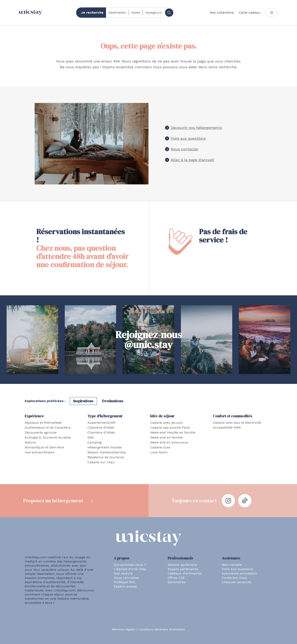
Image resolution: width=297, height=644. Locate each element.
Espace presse (125, 586)
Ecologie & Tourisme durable (48, 437)
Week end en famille (166, 437)
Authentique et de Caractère (48, 428)
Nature (30, 442)
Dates (136, 12)
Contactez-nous (234, 578)
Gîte (91, 437)
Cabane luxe (160, 447)
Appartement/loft (101, 423)
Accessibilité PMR (227, 428)
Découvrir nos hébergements (196, 128)
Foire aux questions (188, 138)
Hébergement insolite (105, 447)
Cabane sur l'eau (101, 462)
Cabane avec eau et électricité (237, 423)
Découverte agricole (41, 432)
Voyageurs (154, 12)
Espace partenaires (183, 569)
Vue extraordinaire (39, 452)
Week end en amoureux (169, 442)
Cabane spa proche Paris (170, 428)
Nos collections (222, 12)
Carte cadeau (250, 12)
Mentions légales (124, 629)
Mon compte (232, 565)
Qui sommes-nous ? (130, 565)
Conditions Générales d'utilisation (162, 629)
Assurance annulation (239, 573)
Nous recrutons (126, 578)
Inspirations (83, 401)
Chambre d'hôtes (101, 432)
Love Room (159, 452)
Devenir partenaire (182, 565)
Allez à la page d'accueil (192, 160)
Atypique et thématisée (43, 423)
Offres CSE (176, 578)
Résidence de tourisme (106, 457)
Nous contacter (185, 149)
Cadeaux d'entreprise (185, 573)
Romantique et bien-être (44, 447)
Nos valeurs (123, 573)
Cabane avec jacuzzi (166, 423)
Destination (117, 12)
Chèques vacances (237, 582)
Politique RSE (124, 582)
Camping (95, 442)
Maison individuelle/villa (107, 452)
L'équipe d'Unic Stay (130, 569)
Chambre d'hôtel (101, 428)
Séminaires (177, 582)
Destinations (113, 401)
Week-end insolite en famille (173, 432)
